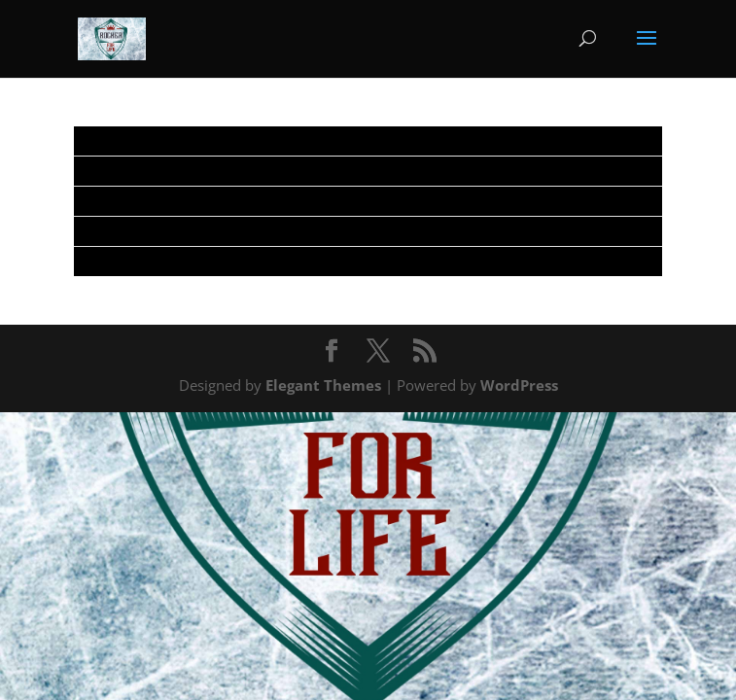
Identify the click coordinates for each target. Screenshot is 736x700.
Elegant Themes (323, 385)
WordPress (519, 385)
